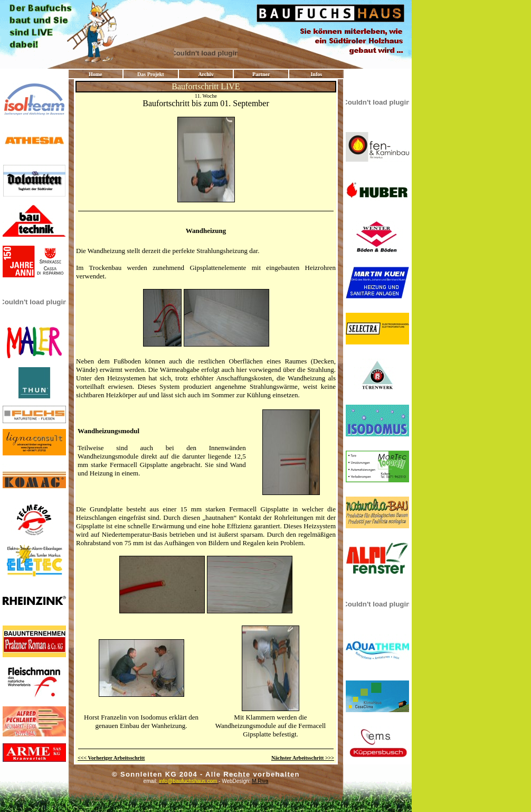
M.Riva (293, 781)
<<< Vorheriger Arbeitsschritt (111, 758)
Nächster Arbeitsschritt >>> (303, 758)
